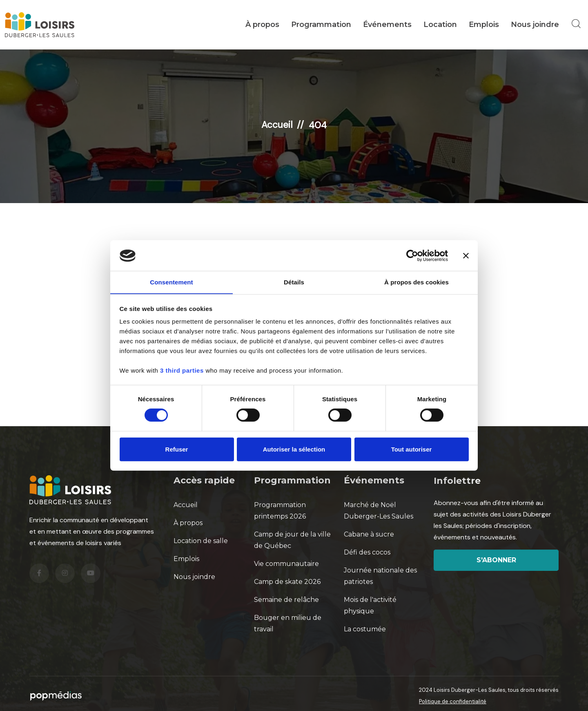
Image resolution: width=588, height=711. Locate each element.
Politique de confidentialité (453, 701)
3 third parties (182, 371)
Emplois (484, 25)
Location (440, 25)
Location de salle (201, 540)
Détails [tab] (294, 282)
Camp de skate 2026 (287, 581)
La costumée (365, 629)
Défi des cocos (367, 552)
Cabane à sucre (369, 534)
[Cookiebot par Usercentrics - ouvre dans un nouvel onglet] (412, 255)
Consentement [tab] (171, 282)
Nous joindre (535, 25)
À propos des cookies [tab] (416, 282)
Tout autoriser (412, 450)
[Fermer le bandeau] (466, 255)
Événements (387, 25)
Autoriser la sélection (294, 450)
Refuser (177, 450)
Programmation (321, 25)
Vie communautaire (286, 563)
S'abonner (496, 560)
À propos (262, 25)
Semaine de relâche (286, 599)
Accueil (277, 125)
